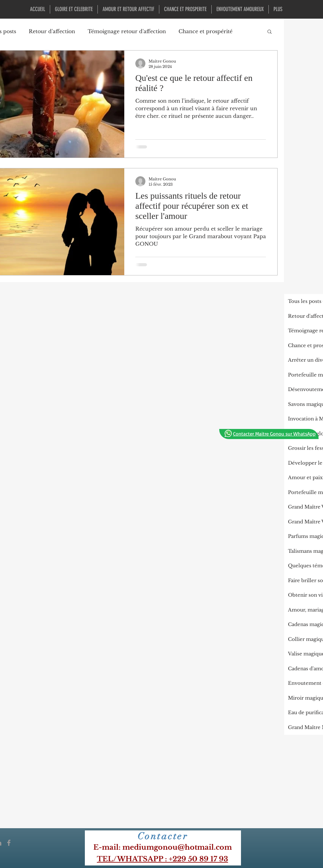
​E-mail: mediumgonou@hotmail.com (163, 847)
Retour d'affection (52, 31)
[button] (270, 32)
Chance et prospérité (206, 31)
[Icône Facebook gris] (9, 843)
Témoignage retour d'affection (127, 31)
